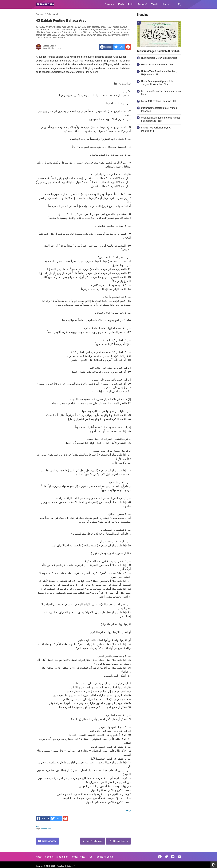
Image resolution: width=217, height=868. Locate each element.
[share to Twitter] (119, 47)
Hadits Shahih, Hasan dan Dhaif (158, 65)
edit (37, 827)
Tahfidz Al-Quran (104, 857)
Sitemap (109, 4)
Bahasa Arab (46, 829)
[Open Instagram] (173, 857)
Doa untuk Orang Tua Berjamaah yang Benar (161, 93)
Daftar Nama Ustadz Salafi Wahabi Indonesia (159, 109)
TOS (90, 857)
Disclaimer (62, 857)
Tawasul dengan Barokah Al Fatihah (158, 51)
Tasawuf (142, 4)
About (39, 857)
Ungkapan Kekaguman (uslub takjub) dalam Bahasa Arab (160, 119)
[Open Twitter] (166, 857)
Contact (49, 857)
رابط (128, 810)
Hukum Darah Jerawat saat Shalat (159, 58)
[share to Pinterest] (128, 47)
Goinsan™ (71, 866)
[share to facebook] (106, 47)
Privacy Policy (78, 857)
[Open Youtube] (179, 857)
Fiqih (131, 4)
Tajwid (155, 4)
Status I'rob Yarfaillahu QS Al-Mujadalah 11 (156, 129)
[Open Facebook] (160, 857)
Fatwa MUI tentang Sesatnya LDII (159, 101)
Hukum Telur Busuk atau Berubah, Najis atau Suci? (159, 73)
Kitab (121, 4)
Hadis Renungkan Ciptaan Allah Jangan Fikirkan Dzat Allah (158, 83)
